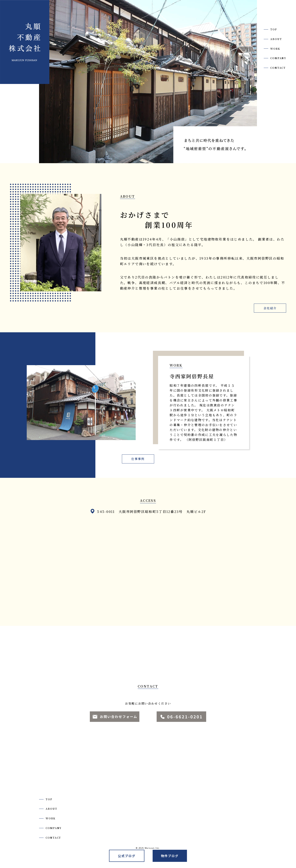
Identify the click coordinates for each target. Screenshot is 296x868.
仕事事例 (138, 459)
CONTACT (278, 68)
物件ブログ (170, 856)
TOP (274, 29)
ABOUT (276, 39)
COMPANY (278, 58)
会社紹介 (270, 308)
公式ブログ (127, 856)
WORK (275, 49)
